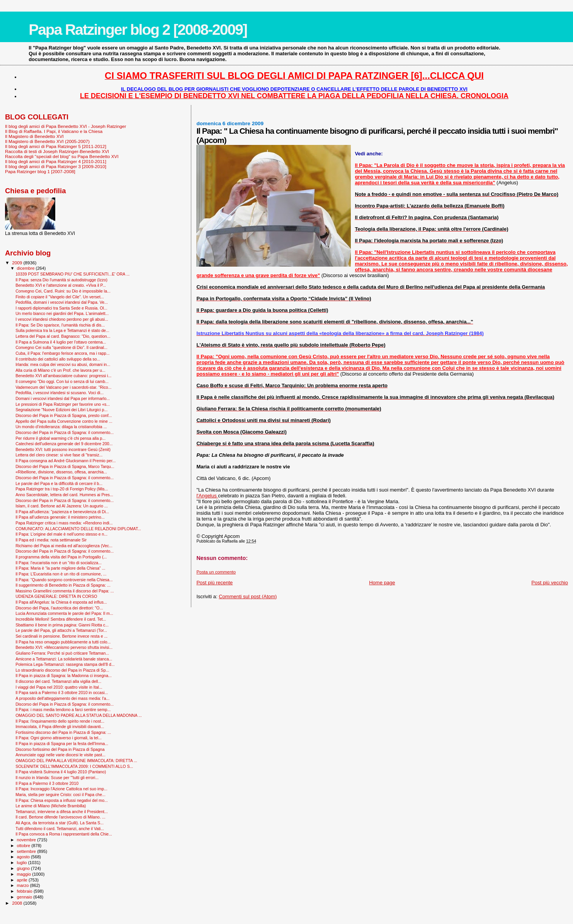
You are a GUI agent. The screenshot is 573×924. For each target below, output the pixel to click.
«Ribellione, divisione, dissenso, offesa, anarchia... (61, 472)
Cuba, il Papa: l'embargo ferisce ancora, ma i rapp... (63, 353)
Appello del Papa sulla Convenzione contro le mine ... (64, 421)
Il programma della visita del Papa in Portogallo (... (61, 557)
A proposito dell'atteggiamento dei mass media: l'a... (62, 698)
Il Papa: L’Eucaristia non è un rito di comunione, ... (61, 574)
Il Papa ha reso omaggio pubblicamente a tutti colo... (63, 642)
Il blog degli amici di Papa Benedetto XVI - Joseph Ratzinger (65, 126)
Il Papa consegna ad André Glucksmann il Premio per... (65, 461)
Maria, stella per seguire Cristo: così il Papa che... (60, 795)
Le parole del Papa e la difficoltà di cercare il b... (59, 483)
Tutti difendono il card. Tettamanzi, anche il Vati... (60, 829)
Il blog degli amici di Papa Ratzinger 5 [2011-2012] (56, 146)
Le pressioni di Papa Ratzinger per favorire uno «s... (63, 404)
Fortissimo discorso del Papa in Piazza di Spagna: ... (63, 732)
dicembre (26, 268)
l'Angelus (207, 496)
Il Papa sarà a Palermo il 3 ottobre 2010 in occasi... (62, 693)
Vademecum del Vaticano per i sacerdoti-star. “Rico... (63, 387)
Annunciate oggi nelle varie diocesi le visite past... (60, 755)
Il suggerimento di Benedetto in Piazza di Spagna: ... (63, 585)
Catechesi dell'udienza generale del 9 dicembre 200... (64, 444)
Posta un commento (216, 572)
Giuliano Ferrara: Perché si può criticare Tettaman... (62, 653)
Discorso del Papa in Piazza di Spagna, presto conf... (64, 415)
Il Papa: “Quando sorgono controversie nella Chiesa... (64, 580)
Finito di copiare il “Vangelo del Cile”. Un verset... (60, 297)
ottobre (24, 846)
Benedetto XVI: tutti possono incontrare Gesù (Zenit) (63, 449)
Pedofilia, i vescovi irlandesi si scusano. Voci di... (60, 393)
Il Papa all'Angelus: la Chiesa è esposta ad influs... (61, 602)
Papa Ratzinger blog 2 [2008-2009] (138, 30)
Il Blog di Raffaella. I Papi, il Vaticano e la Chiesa (54, 131)
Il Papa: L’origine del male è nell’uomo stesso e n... (61, 534)
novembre (27, 840)
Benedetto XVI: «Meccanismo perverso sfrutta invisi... (64, 647)
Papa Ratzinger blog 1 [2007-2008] (40, 171)
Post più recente (214, 583)
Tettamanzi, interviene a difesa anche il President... (62, 812)
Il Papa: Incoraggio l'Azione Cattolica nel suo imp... (61, 789)
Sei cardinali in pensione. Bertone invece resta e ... (61, 636)
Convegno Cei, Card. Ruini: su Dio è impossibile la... (63, 291)
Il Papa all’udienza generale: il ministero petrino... (60, 517)
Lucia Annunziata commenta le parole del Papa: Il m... (64, 613)
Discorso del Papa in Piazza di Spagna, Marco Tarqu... (65, 466)
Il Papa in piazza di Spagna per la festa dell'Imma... (62, 744)
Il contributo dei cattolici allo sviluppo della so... (58, 359)
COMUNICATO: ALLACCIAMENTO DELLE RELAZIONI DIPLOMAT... (78, 529)
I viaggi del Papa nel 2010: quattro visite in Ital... (59, 687)
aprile (23, 880)
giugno (24, 868)
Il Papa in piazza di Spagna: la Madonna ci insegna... (64, 676)
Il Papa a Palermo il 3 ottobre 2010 (47, 783)
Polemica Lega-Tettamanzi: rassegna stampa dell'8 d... (65, 664)
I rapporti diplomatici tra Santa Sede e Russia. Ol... (61, 308)
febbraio (25, 891)
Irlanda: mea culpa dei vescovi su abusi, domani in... (63, 364)
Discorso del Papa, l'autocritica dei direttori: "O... (59, 608)
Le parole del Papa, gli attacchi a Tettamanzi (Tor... (61, 630)
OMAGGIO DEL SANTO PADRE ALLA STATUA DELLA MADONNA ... (79, 715)
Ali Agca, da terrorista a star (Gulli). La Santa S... (60, 823)
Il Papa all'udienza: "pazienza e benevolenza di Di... (62, 512)
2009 (18, 263)
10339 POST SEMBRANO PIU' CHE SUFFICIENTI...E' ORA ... (72, 274)
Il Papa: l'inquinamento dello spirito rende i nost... (60, 721)
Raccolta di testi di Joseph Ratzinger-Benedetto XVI (57, 151)
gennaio (25, 897)
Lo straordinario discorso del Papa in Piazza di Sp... (62, 670)
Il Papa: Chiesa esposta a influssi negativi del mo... (62, 800)
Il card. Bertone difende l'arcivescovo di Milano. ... (60, 817)
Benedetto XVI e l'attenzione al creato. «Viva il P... (61, 285)
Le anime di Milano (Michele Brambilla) (51, 806)
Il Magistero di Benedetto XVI (34, 136)
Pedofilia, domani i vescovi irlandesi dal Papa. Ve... (62, 302)
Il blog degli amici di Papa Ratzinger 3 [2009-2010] (56, 166)
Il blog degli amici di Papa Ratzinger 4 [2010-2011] (56, 161)
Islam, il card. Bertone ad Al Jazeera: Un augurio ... (62, 506)
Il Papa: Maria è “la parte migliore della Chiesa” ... (60, 568)
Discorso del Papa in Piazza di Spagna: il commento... (65, 432)
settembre (27, 851)
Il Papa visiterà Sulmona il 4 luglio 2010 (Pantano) (61, 772)
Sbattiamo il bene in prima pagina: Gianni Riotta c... (62, 625)
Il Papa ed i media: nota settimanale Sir (51, 540)
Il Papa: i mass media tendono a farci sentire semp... (63, 710)
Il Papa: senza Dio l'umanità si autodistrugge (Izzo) (61, 280)
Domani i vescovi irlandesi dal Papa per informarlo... (63, 398)
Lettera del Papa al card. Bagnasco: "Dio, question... (63, 336)
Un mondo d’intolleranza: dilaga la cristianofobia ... (61, 427)
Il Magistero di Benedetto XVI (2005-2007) (47, 141)
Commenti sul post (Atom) (248, 596)
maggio (25, 874)
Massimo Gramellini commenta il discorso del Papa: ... (65, 591)
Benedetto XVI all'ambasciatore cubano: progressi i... (63, 376)
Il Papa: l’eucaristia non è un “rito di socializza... (59, 563)
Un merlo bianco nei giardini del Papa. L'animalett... (62, 313)
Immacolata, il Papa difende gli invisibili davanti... (60, 727)
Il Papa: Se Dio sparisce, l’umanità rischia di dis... (60, 325)
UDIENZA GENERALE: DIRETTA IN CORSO (56, 596)
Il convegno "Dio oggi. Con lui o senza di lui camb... (62, 381)
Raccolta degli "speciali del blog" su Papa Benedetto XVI (62, 156)
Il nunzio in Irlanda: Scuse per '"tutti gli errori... (57, 778)
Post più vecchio (550, 583)
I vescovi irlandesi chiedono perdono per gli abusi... (62, 319)
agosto (24, 857)
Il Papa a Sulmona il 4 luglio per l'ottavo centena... (61, 342)
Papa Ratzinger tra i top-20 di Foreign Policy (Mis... (62, 489)
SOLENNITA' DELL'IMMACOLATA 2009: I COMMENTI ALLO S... (74, 766)
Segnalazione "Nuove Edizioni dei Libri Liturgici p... (61, 410)
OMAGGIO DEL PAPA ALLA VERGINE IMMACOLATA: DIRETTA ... (76, 761)
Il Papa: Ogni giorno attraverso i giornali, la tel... (59, 738)
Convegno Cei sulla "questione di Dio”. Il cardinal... (61, 347)
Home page (382, 583)
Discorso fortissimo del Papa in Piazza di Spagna (60, 749)
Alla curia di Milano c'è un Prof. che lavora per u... (60, 370)
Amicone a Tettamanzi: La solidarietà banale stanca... (64, 659)
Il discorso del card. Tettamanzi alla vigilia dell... (58, 681)
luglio (23, 863)
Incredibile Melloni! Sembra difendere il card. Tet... (61, 619)
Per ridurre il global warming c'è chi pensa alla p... (60, 438)
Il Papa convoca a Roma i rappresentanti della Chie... (64, 834)
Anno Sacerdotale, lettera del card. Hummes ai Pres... (64, 495)
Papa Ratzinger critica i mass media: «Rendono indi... (64, 523)
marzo (24, 885)
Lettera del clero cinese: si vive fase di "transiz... (59, 455)
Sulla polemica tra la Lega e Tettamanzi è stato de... (62, 330)
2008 (18, 903)
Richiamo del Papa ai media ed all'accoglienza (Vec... (64, 546)
